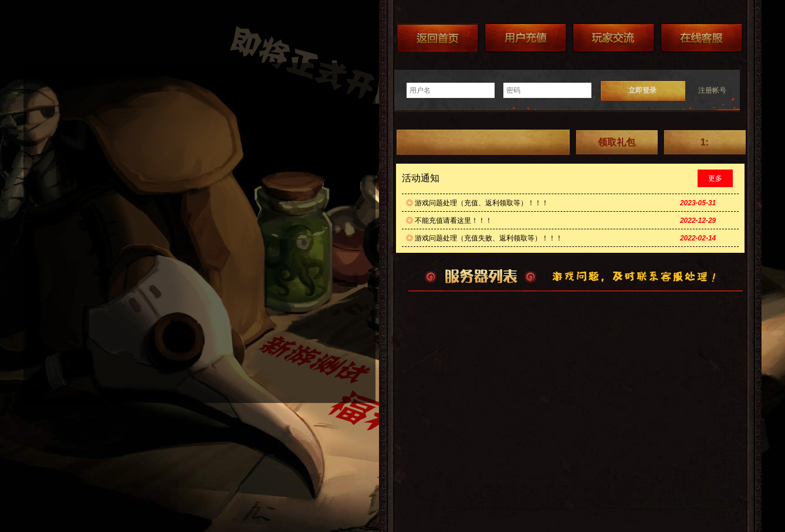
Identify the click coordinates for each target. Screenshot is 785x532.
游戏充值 (526, 38)
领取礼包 (617, 142)
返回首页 (438, 38)
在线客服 (702, 38)
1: (705, 142)
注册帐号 (712, 90)
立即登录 (642, 90)
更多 (715, 178)
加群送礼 (614, 38)
